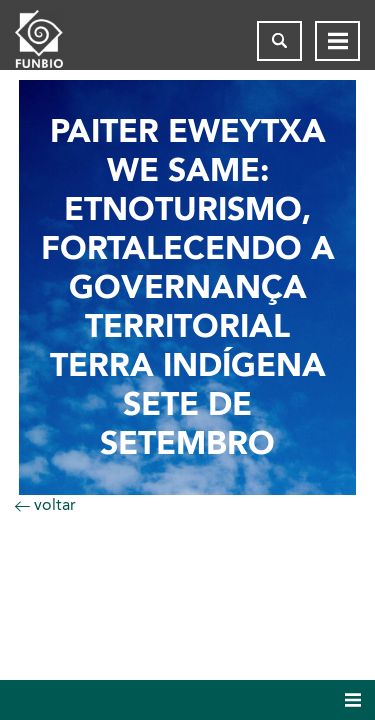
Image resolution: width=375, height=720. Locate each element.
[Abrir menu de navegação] (337, 41)
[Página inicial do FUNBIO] (55, 41)
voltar (45, 504)
